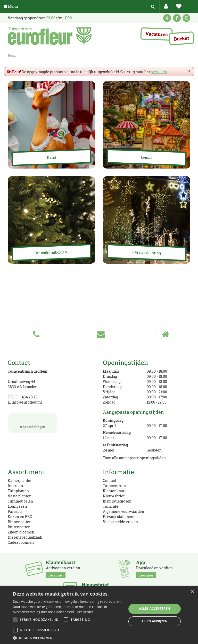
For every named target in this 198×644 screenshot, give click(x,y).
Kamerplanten (20, 480)
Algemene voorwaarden (123, 511)
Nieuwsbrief (114, 496)
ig (186, 18)
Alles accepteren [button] (155, 609)
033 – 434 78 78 (24, 397)
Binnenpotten (20, 522)
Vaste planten (20, 496)
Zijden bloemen (21, 532)
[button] (68, 638)
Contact (110, 480)
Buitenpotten (19, 527)
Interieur (16, 486)
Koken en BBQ (20, 517)
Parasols (15, 511)
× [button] (192, 592)
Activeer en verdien (63, 569)
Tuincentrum (114, 486)
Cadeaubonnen (21, 542)
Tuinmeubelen (20, 501)
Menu (11, 6)
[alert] (99, 615)
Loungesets (18, 506)
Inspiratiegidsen (117, 501)
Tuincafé (111, 506)
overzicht (159, 72)
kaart (167, 18)
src (153, 6)
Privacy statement (119, 517)
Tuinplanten (18, 491)
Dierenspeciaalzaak (25, 537)
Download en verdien (154, 569)
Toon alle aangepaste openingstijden (134, 458)
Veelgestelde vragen (120, 522)
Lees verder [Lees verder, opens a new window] (84, 612)
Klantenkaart (114, 491)
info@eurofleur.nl (27, 402)
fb (177, 18)
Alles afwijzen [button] (155, 621)
